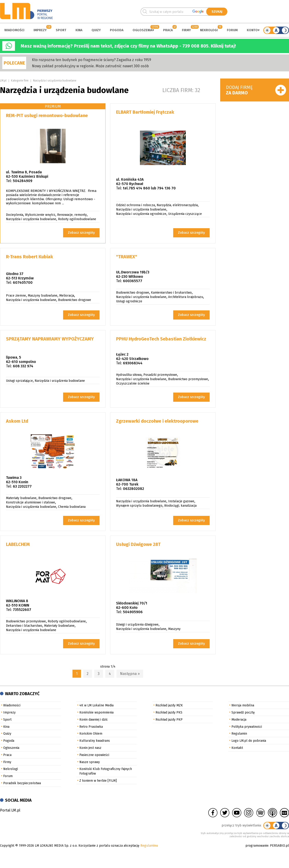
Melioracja (67, 296)
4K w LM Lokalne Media (96, 705)
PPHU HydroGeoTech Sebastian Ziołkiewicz (161, 339)
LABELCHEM (18, 544)
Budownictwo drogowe (75, 300)
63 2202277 (22, 486)
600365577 (133, 281)
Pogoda (117, 30)
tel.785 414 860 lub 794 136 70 (149, 188)
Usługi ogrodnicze (129, 301)
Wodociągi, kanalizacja (180, 506)
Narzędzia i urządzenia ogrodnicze (141, 214)
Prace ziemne (16, 296)
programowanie (257, 846)
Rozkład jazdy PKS (169, 712)
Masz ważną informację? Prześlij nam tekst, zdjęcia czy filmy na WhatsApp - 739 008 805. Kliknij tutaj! (128, 46)
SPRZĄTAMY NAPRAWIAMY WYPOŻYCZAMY (50, 339)
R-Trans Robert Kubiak (29, 257)
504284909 (23, 181)
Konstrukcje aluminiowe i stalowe (31, 502)
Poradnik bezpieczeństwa (22, 783)
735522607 (22, 610)
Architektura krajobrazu (186, 297)
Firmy (186, 30)
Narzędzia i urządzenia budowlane (55, 81)
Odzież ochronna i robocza (135, 205)
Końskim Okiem (91, 734)
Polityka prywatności (247, 727)
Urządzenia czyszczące (185, 214)
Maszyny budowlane (43, 296)
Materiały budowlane (21, 498)
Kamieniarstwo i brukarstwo (171, 293)
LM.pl (3, 81)
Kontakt (237, 748)
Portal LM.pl (10, 810)
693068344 (133, 363)
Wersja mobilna (243, 705)
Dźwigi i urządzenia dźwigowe (137, 625)
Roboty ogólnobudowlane (77, 219)
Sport (61, 30)
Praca (168, 30)
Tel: (9, 181)
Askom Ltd (17, 421)
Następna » (130, 674)
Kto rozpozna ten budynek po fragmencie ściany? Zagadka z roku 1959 (92, 60)
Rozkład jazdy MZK (169, 705)
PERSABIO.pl (279, 846)
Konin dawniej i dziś (93, 720)
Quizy (96, 30)
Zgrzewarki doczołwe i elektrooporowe (157, 421)
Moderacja (239, 720)
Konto (252, 30)
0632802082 (133, 489)
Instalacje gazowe (181, 501)
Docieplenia (15, 215)
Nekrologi (209, 30)
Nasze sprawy (90, 762)
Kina (79, 30)
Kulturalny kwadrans (95, 741)
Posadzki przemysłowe (160, 375)
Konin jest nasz (90, 748)
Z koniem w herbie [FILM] (98, 781)
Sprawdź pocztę (243, 712)
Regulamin (239, 734)
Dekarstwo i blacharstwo (24, 626)
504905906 (133, 612)
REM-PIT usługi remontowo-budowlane (47, 115)
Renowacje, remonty (72, 215)
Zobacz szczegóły (81, 233)
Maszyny (174, 629)
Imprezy (40, 30)
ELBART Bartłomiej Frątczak (145, 112)
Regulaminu (149, 846)
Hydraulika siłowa (129, 375)
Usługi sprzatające (19, 381)
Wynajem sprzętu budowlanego (139, 506)
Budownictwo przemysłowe (188, 379)
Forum (232, 30)
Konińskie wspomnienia (96, 712)
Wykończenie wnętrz (40, 215)
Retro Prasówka (91, 727)
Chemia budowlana (72, 507)
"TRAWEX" (127, 257)
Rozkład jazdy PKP (169, 720)
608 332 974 (23, 366)
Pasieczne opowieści (94, 755)
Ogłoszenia (142, 30)
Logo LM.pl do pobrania (249, 741)
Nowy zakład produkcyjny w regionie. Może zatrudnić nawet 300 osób (90, 66)
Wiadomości (14, 30)
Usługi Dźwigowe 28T (138, 544)
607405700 (23, 282)
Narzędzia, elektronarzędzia (177, 205)
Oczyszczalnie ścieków (133, 383)
